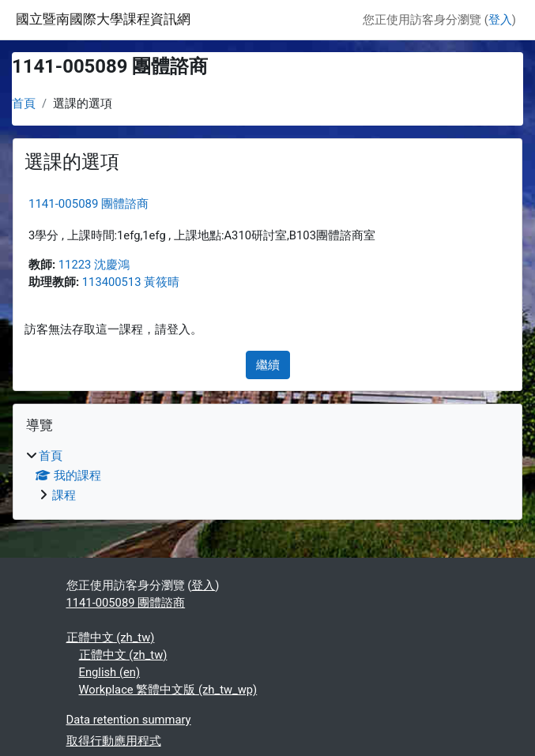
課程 (64, 495)
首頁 (24, 103)
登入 (500, 20)
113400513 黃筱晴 (131, 282)
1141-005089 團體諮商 (89, 204)
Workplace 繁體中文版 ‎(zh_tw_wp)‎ (168, 690)
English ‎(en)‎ (110, 672)
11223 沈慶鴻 (94, 265)
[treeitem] (267, 476)
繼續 (268, 365)
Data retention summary (129, 720)
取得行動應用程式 (114, 741)
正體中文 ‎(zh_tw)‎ (111, 638)
